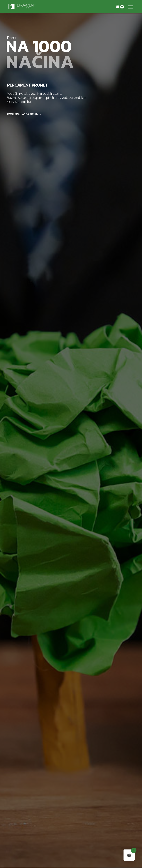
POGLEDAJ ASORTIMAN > (24, 114)
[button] (131, 7)
